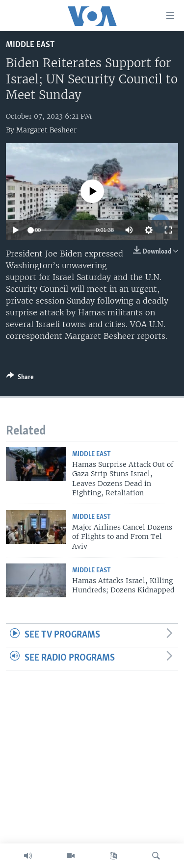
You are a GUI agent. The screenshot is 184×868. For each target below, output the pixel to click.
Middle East (30, 45)
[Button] (20, 379)
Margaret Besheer (46, 130)
